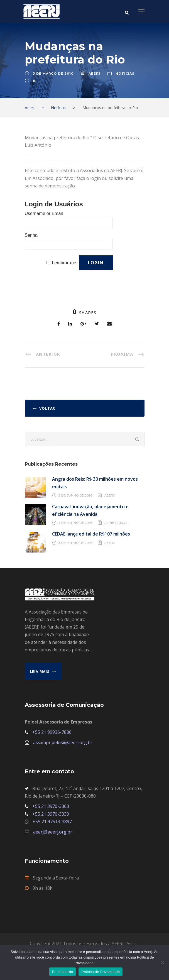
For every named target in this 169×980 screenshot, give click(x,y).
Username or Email (44, 213)
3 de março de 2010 (53, 74)
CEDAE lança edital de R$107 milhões (91, 534)
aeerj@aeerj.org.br (53, 832)
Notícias (125, 74)
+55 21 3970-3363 (51, 806)
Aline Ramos (116, 523)
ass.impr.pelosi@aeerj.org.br (63, 742)
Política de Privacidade (101, 972)
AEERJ (110, 495)
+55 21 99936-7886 (52, 732)
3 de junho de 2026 (75, 543)
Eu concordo (63, 972)
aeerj (95, 74)
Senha (31, 235)
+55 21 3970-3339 (51, 814)
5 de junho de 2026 (75, 495)
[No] (162, 962)
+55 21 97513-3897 (52, 822)
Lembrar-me (64, 263)
